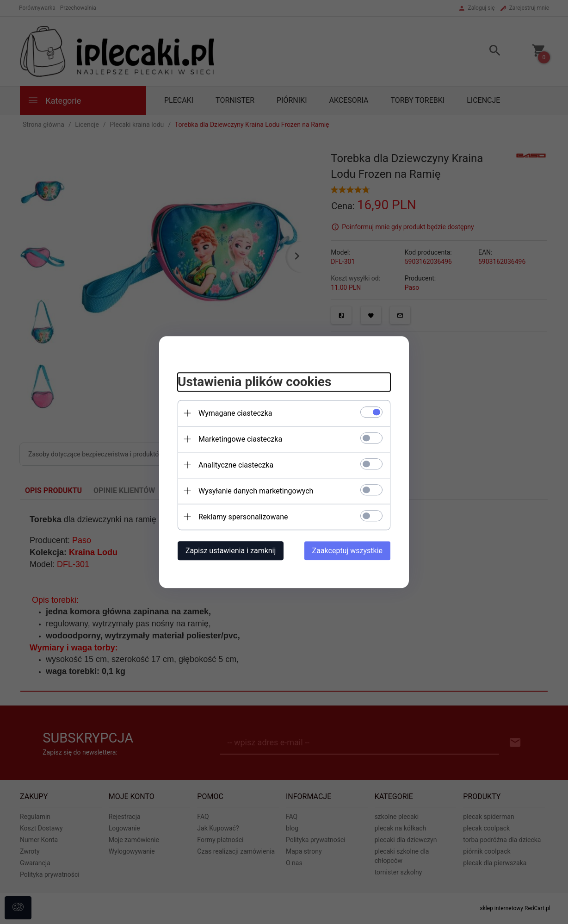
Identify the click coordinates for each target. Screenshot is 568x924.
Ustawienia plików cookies (254, 382)
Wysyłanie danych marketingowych (256, 491)
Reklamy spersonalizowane (243, 517)
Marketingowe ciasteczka (240, 439)
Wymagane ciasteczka (235, 413)
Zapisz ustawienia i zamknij (231, 551)
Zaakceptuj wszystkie (347, 551)
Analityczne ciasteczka (236, 465)
